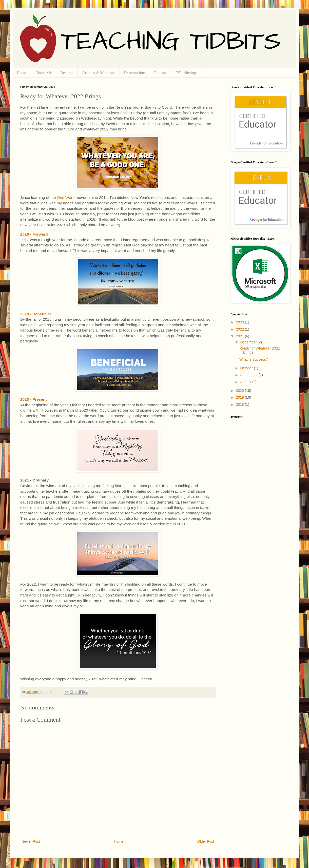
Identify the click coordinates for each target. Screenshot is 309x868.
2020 (240, 391)
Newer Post (31, 841)
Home (22, 73)
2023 (240, 322)
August (246, 382)
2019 (240, 397)
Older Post (206, 841)
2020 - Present (33, 399)
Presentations (135, 73)
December (249, 342)
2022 (240, 329)
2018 (240, 404)
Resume (67, 73)
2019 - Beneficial (36, 314)
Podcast (161, 73)
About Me (43, 73)
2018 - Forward (34, 234)
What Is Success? (254, 359)
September (249, 375)
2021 (240, 336)
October (247, 368)
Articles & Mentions (99, 73)
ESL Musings (187, 73)
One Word (66, 197)
